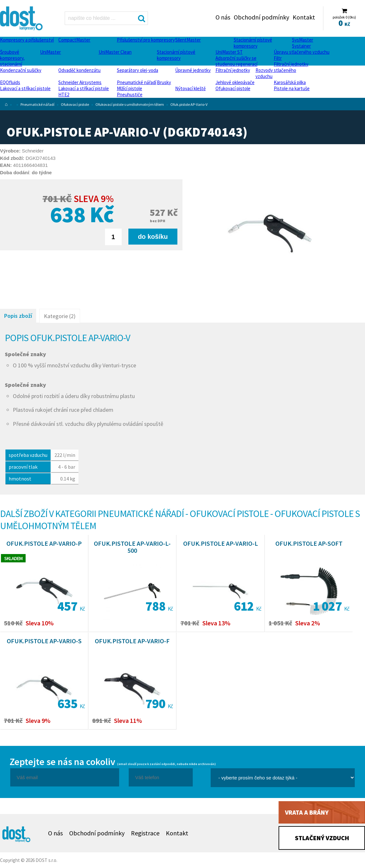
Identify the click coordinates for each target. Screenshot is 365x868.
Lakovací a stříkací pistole (25, 88)
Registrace (145, 833)
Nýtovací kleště (190, 88)
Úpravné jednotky (193, 70)
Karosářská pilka (290, 82)
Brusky (164, 82)
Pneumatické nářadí (137, 82)
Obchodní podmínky (261, 17)
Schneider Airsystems (80, 82)
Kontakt (304, 17)
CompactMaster (74, 40)
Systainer (301, 46)
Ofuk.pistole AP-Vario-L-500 (132, 547)
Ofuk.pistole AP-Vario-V (189, 104)
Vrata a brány (307, 812)
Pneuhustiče (130, 94)
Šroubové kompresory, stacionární (12, 58)
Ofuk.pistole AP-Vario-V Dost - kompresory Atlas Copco (22, 18)
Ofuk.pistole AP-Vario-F (132, 641)
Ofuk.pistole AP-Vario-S (44, 641)
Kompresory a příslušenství (27, 40)
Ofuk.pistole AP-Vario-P (44, 543)
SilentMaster (188, 40)
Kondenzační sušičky (21, 70)
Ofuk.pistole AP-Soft (309, 543)
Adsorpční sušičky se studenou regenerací (236, 61)
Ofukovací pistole (233, 88)
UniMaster (50, 52)
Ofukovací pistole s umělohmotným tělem (130, 104)
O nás (223, 17)
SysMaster (303, 40)
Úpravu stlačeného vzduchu (302, 52)
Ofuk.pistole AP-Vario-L (221, 543)
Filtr (278, 58)
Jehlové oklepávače (235, 82)
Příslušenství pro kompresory (146, 40)
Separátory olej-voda (138, 70)
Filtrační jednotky (291, 64)
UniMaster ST (229, 52)
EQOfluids (10, 82)
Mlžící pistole (130, 88)
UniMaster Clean (115, 52)
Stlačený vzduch (322, 838)
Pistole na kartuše (292, 88)
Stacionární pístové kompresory (253, 43)
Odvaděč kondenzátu (79, 70)
